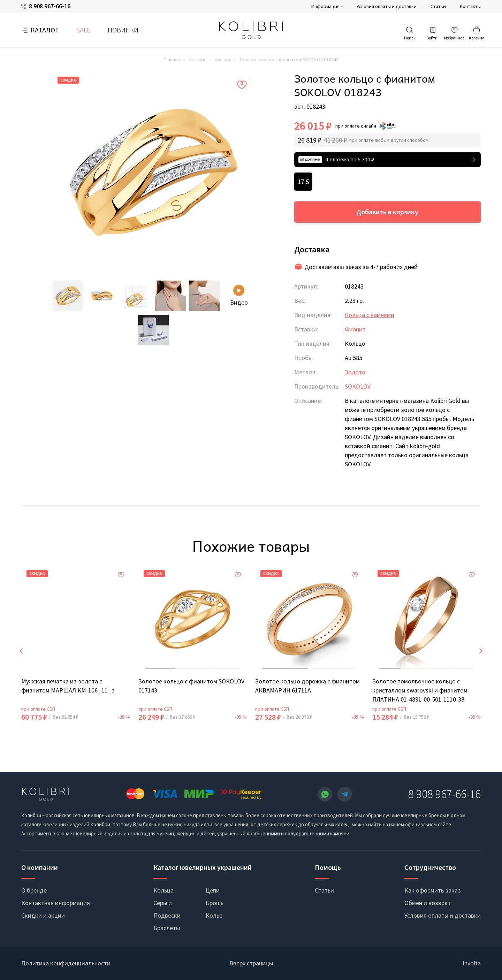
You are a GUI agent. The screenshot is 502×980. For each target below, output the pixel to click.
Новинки (123, 30)
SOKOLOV (358, 386)
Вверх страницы (251, 963)
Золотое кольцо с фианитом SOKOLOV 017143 (191, 686)
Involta (472, 963)
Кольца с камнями (370, 315)
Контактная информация (56, 903)
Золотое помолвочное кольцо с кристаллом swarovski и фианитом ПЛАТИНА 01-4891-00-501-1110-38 (420, 690)
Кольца (222, 60)
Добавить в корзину (387, 212)
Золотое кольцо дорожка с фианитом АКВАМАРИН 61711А (307, 686)
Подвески (167, 915)
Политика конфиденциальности (66, 963)
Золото (355, 372)
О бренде (34, 890)
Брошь (215, 903)
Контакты (470, 6)
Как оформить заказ (433, 890)
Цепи (213, 890)
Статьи (438, 6)
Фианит (355, 329)
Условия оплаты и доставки (387, 6)
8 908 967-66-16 (50, 6)
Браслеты (167, 928)
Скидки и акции (43, 915)
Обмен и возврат (428, 903)
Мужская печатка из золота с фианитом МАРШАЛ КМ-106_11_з (68, 686)
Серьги (163, 903)
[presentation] (21, 651)
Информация (325, 6)
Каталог (45, 30)
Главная (172, 60)
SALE (83, 30)
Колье (214, 915)
